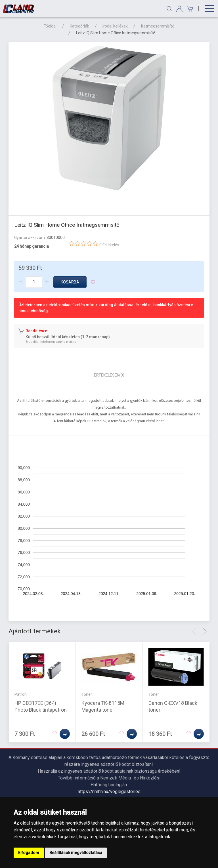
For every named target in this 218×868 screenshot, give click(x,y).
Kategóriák (79, 26)
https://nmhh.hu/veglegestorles (109, 792)
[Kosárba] (65, 734)
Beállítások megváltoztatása (76, 853)
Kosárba (70, 282)
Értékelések (109, 375)
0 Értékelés (109, 245)
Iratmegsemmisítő (158, 26)
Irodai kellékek (115, 26)
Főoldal (50, 26)
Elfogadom (29, 853)
